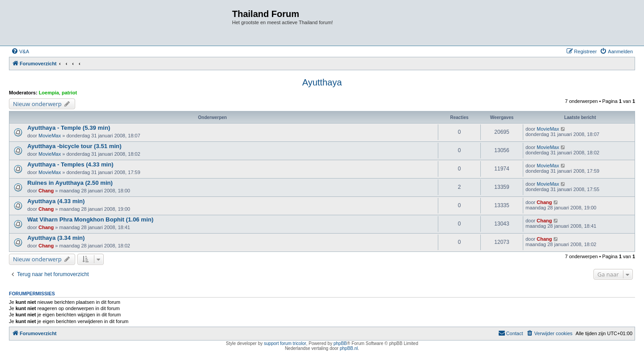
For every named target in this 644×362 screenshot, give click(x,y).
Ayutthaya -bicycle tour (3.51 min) (74, 146)
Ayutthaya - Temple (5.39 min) (69, 128)
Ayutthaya (322, 82)
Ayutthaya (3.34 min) (56, 238)
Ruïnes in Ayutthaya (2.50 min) (70, 183)
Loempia (49, 93)
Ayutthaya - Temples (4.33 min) (70, 164)
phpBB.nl (349, 348)
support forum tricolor (285, 343)
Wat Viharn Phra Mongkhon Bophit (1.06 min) (90, 219)
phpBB (340, 343)
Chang (46, 191)
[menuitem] (20, 51)
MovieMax (50, 136)
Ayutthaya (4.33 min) (56, 201)
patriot (69, 93)
